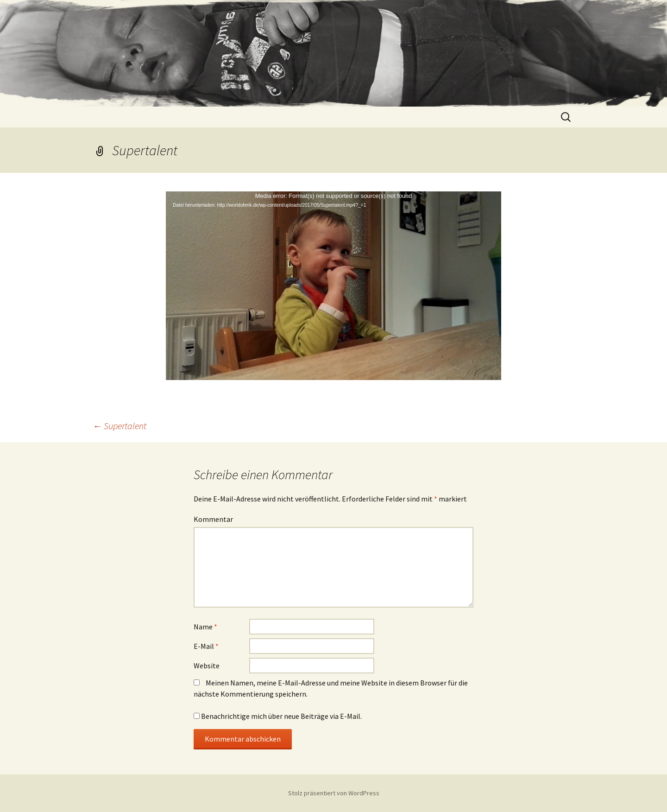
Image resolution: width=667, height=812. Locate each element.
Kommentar (213, 519)
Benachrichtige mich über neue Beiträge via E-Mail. (281, 716)
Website (207, 666)
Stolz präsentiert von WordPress (334, 793)
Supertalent (120, 426)
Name (205, 627)
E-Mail (206, 646)
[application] (333, 286)
